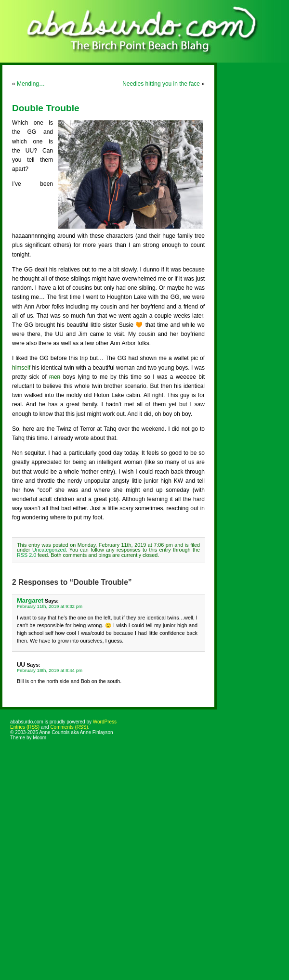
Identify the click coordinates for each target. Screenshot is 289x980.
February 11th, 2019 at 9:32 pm (50, 606)
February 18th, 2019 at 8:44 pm (50, 670)
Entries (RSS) (25, 727)
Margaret (30, 600)
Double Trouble (46, 108)
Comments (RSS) (69, 727)
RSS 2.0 (26, 555)
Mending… (31, 84)
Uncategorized (49, 550)
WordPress (105, 722)
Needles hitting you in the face (161, 84)
